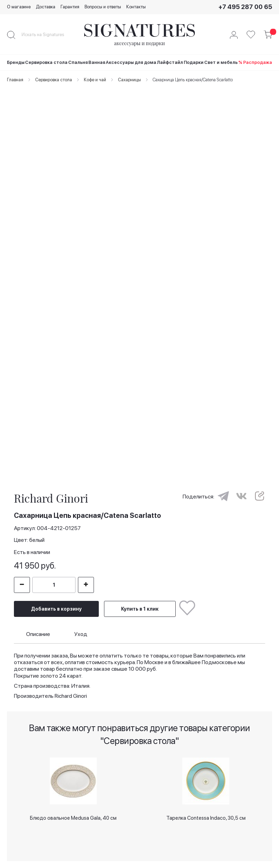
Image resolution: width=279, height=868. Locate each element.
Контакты (136, 7)
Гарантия (70, 7)
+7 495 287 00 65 (245, 7)
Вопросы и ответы (103, 7)
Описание (38, 634)
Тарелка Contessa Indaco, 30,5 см (206, 818)
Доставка (46, 7)
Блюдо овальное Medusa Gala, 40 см (73, 818)
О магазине (19, 7)
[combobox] (49, 35)
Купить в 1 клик (140, 609)
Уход (81, 634)
